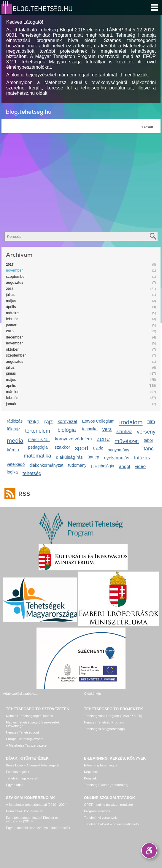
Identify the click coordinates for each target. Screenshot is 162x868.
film (151, 422)
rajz (49, 422)
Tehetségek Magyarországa (104, 729)
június (11, 373)
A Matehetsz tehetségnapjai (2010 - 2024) (37, 805)
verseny (146, 432)
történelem (38, 431)
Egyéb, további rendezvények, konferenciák (38, 828)
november (14, 270)
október (12, 349)
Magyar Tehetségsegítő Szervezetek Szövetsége (33, 724)
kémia (13, 450)
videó (140, 466)
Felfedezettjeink (18, 772)
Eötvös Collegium (98, 421)
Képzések (91, 772)
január (11, 325)
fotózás (142, 458)
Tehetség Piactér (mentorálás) (106, 785)
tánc (149, 449)
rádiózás (15, 421)
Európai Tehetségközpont (25, 739)
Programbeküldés (97, 811)
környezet (67, 421)
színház (124, 431)
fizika (33, 422)
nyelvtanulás (116, 458)
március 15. (39, 439)
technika (90, 429)
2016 (10, 289)
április (11, 307)
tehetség (32, 473)
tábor (148, 440)
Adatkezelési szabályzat (21, 694)
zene (103, 439)
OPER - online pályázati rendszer (108, 805)
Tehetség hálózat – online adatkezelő (111, 824)
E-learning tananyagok (101, 765)
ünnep (93, 457)
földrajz (13, 429)
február (12, 319)
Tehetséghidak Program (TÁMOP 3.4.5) (113, 716)
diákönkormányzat (46, 465)
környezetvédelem (73, 439)
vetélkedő (16, 464)
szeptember (16, 276)
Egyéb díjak (15, 785)
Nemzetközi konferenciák (24, 811)
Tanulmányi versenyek (100, 818)
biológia (67, 430)
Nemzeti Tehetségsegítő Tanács (29, 716)
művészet (127, 441)
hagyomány (119, 450)
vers (107, 429)
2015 (10, 331)
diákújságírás (70, 457)
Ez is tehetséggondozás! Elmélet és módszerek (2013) (32, 819)
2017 (10, 264)
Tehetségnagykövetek (22, 778)
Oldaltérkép (92, 694)
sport (82, 448)
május (11, 301)
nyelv (98, 448)
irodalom (131, 422)
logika (12, 472)
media (15, 441)
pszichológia (103, 466)
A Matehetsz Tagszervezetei (27, 745)
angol (125, 466)
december (14, 337)
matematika (38, 456)
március (13, 313)
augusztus (15, 282)
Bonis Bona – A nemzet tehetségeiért (33, 765)
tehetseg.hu (93, 88)
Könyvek (90, 778)
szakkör (62, 447)
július (10, 295)
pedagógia (38, 447)
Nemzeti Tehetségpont (22, 732)
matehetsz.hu (20, 93)
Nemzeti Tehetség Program (104, 722)
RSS (23, 494)
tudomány (77, 465)
